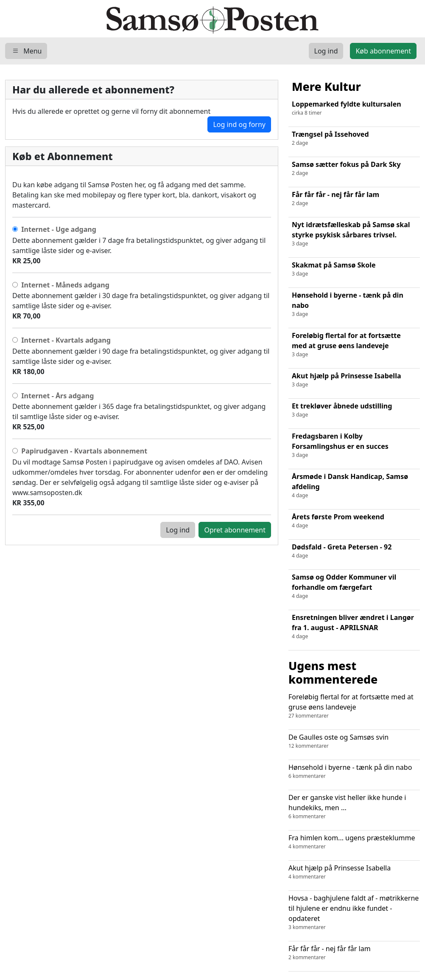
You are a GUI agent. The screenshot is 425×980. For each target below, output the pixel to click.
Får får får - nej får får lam (354, 953)
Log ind (178, 530)
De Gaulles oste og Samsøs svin (354, 741)
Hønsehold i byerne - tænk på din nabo (354, 771)
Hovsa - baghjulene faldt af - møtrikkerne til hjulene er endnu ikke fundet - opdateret (354, 912)
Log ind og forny (239, 124)
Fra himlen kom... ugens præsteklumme (354, 842)
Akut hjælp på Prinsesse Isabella (354, 872)
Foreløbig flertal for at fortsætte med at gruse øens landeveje (354, 706)
